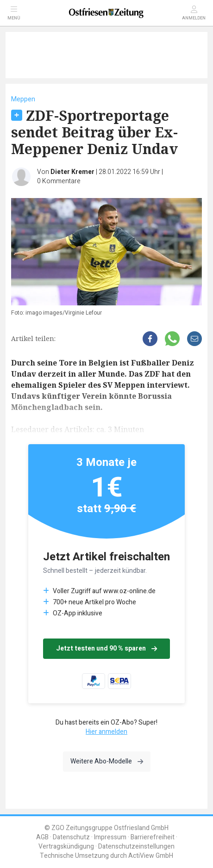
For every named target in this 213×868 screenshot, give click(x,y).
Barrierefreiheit (153, 837)
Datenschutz (71, 837)
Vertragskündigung (66, 846)
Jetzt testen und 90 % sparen (106, 648)
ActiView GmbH (151, 856)
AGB (42, 837)
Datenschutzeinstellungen (136, 846)
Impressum (110, 837)
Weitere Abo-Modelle (107, 761)
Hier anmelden (106, 732)
